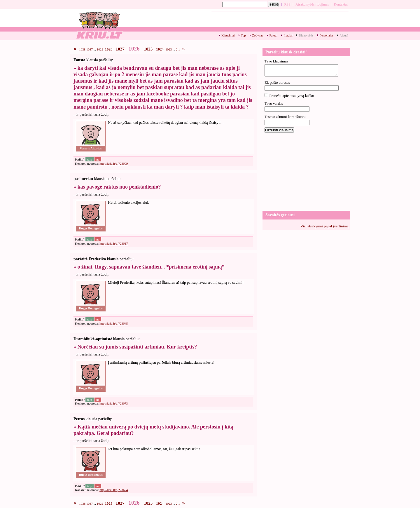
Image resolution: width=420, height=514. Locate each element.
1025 (148, 49)
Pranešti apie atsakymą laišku (292, 96)
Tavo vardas (274, 103)
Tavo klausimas (276, 61)
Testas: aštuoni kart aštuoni (285, 117)
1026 (134, 49)
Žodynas (258, 35)
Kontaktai (341, 4)
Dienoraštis (306, 35)
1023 (169, 49)
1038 (82, 49)
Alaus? (344, 35)
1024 (160, 49)
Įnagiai (288, 35)
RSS (287, 4)
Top (243, 35)
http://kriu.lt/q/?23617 (114, 243)
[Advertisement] (306, 171)
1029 (100, 49)
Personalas (327, 35)
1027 (120, 49)
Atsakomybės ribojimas (312, 4)
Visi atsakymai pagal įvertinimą (324, 226)
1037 (90, 49)
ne (98, 159)
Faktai (273, 35)
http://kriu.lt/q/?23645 (114, 323)
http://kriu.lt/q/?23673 (114, 403)
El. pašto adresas (277, 82)
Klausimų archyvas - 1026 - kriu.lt (99, 25)
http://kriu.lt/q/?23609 (114, 163)
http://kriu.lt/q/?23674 (114, 490)
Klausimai (228, 35)
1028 (109, 49)
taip (90, 159)
